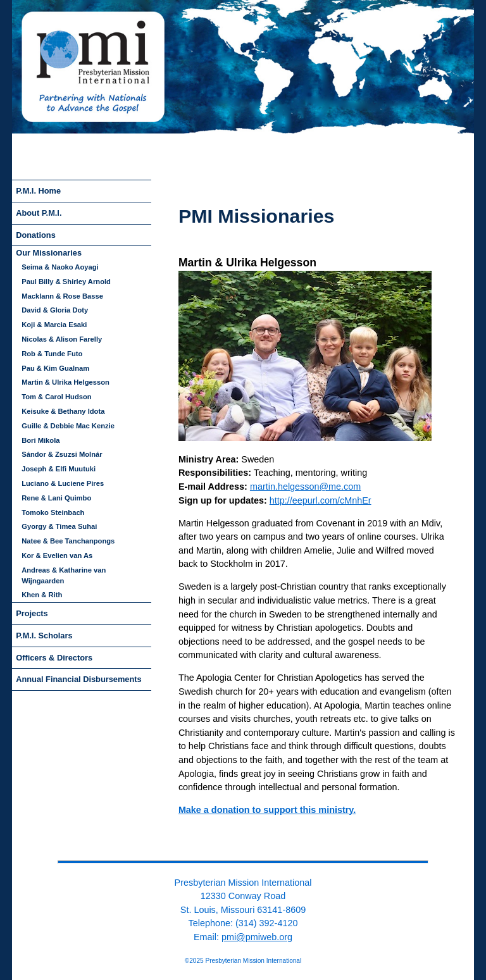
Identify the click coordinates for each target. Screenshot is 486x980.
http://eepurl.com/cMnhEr (321, 500)
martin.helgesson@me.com (305, 487)
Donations (36, 235)
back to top (243, 851)
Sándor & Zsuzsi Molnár (62, 454)
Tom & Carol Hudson (56, 397)
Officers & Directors (54, 658)
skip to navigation (198, 198)
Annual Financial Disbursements (78, 679)
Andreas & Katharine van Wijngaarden (64, 575)
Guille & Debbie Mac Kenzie (68, 426)
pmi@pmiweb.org (257, 937)
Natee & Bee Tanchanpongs (68, 541)
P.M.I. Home (38, 191)
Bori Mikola (40, 440)
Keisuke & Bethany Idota (63, 411)
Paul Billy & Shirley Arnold (66, 282)
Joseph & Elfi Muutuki (59, 469)
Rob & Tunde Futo (52, 354)
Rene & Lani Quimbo (56, 498)
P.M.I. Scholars (44, 636)
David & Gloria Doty (55, 310)
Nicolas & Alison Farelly (62, 339)
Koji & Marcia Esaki (54, 325)
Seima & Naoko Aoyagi (60, 267)
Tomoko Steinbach (53, 512)
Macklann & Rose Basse (62, 296)
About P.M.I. (39, 213)
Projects (32, 613)
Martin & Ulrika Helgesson (65, 382)
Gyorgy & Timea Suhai (59, 526)
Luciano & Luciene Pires (63, 483)
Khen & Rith (42, 595)
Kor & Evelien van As (57, 555)
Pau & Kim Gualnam (55, 368)
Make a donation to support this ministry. (267, 810)
